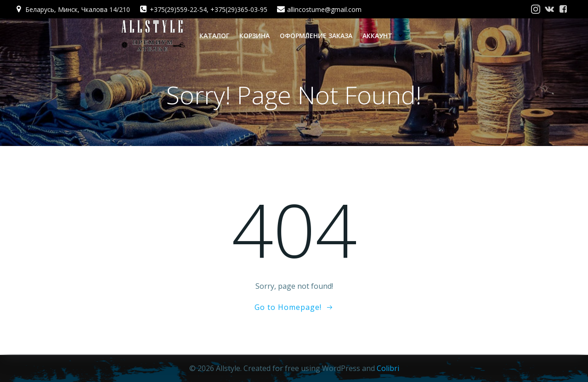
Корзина (254, 35)
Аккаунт (385, 35)
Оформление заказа (316, 35)
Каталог (214, 35)
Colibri (388, 368)
